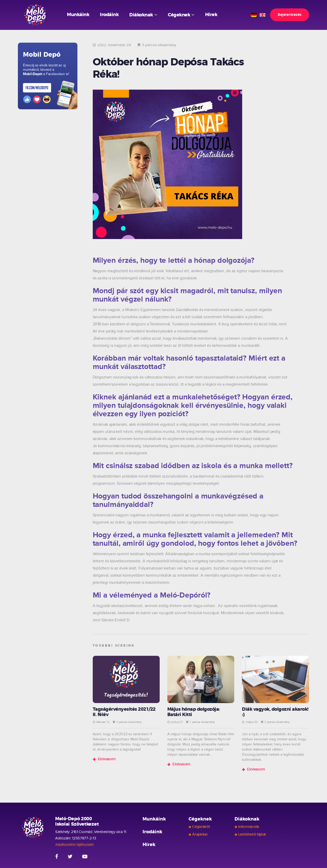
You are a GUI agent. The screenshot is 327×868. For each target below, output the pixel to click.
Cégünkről (201, 827)
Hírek (211, 15)
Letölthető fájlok (252, 835)
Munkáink (78, 15)
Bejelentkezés (290, 15)
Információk (249, 827)
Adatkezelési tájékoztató (74, 845)
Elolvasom (107, 759)
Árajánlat (200, 835)
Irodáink (109, 15)
